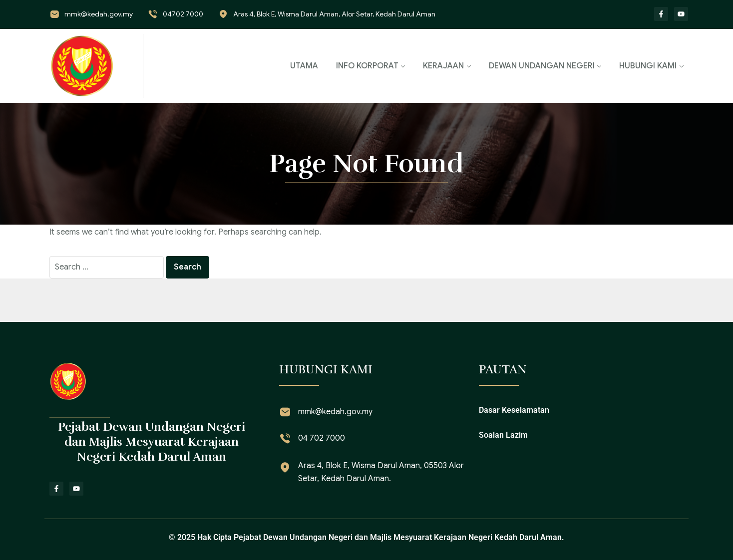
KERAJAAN (443, 66)
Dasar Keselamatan (514, 410)
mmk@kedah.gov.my (99, 14)
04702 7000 (183, 14)
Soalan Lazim (503, 435)
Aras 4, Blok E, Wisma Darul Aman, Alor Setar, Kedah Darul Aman (334, 14)
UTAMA (304, 66)
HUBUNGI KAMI (648, 66)
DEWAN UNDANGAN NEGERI (542, 66)
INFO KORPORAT (367, 66)
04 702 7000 (322, 438)
